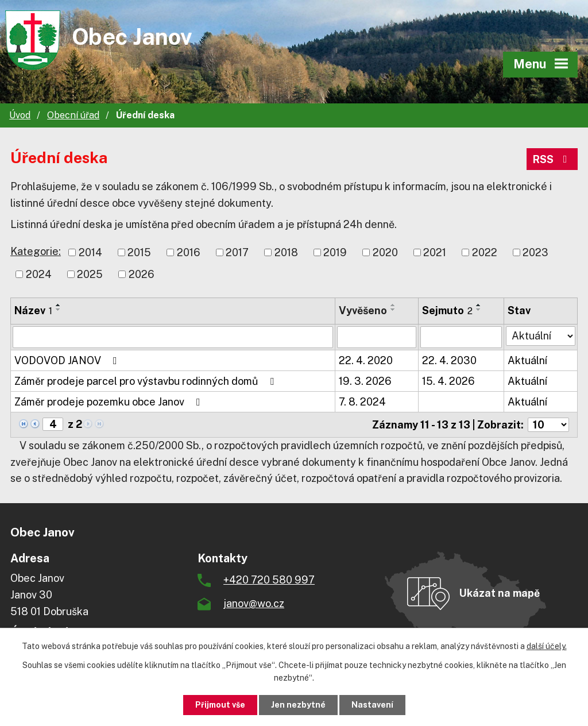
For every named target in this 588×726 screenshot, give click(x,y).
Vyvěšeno (363, 310)
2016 (189, 252)
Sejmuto (447, 310)
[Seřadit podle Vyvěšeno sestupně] (393, 310)
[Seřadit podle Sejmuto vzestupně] (479, 305)
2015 (139, 252)
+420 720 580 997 (269, 580)
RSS (552, 159)
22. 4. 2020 (366, 360)
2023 (535, 252)
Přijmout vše (220, 705)
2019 (335, 252)
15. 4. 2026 (448, 381)
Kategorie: (36, 251)
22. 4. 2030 (449, 360)
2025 (90, 274)
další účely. (547, 646)
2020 (385, 252)
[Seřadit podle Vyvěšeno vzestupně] (393, 305)
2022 (485, 252)
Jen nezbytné (298, 705)
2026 (142, 274)
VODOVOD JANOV (68, 360)
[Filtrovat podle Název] (173, 337)
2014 (90, 252)
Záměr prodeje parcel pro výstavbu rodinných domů (146, 381)
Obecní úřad (73, 115)
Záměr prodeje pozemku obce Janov (110, 402)
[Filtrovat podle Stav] (541, 336)
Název (33, 310)
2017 (237, 252)
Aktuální (527, 360)
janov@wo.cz (254, 603)
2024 (39, 274)
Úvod (20, 115)
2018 (286, 252)
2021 (435, 252)
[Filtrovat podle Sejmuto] (461, 337)
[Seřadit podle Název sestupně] (59, 310)
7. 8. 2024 (362, 402)
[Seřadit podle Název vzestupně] (59, 305)
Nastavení (372, 705)
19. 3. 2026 (365, 381)
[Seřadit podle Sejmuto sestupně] (479, 310)
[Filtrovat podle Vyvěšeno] (377, 337)
